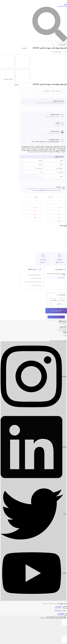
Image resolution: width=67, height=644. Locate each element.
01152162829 (61, 613)
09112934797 (61, 615)
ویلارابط (65, 5)
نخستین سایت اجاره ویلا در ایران (62, 6)
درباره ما (65, 335)
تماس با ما (64, 336)
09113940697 (58, 608)
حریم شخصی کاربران (62, 331)
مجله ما (65, 333)
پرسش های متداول (63, 328)
